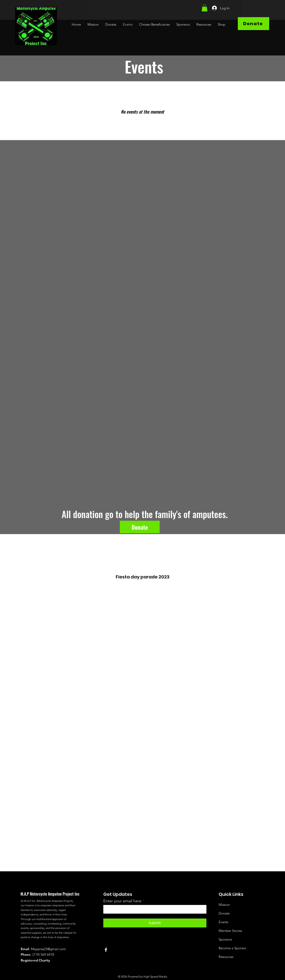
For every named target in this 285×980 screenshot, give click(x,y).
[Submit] (155, 923)
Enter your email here (122, 901)
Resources (226, 957)
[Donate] (253, 24)
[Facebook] (106, 950)
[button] (205, 8)
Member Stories (230, 931)
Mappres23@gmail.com (48, 949)
